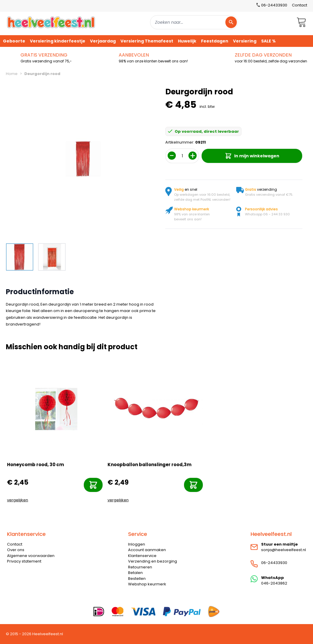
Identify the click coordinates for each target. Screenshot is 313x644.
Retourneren (140, 567)
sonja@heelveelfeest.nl (284, 550)
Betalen (135, 573)
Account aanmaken (147, 550)
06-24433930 (274, 563)
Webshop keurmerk (147, 584)
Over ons (16, 550)
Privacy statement (24, 561)
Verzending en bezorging (153, 561)
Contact (300, 5)
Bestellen (137, 579)
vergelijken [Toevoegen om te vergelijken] (18, 500)
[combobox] (194, 22)
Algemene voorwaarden (31, 556)
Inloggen (137, 544)
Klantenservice (142, 556)
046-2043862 (274, 583)
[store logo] (51, 22)
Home (12, 74)
